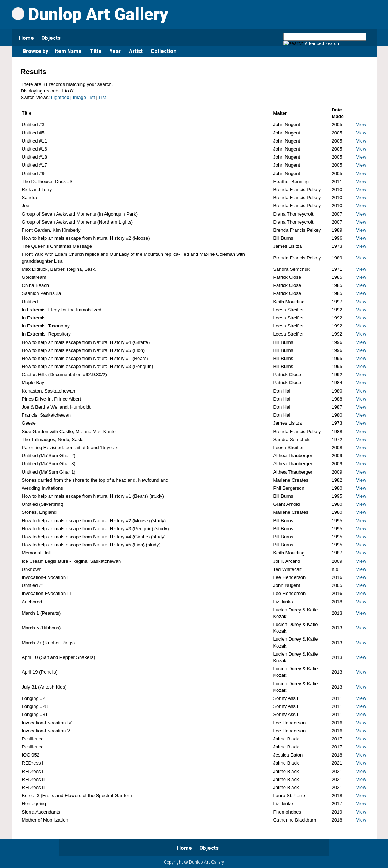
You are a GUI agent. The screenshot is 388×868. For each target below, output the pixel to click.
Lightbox (60, 97)
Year (115, 51)
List (102, 97)
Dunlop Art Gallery (90, 14)
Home (26, 38)
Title (96, 51)
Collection (164, 51)
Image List (84, 97)
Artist (136, 51)
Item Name (68, 51)
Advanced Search (322, 44)
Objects (51, 38)
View (361, 124)
